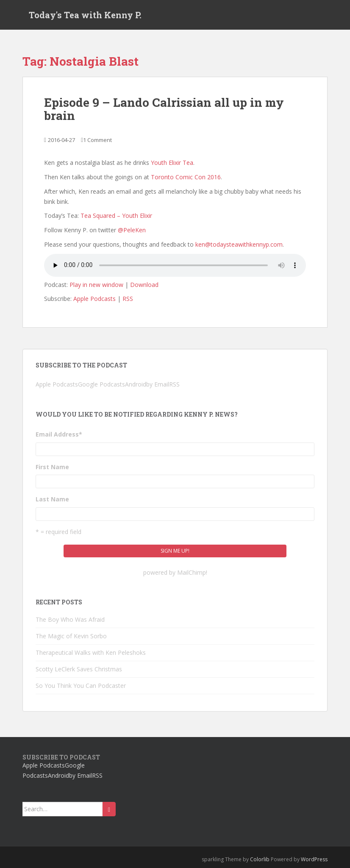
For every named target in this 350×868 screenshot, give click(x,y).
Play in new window (96, 285)
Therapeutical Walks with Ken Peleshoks (91, 652)
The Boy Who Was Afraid (70, 619)
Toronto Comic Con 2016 (186, 177)
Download (144, 285)
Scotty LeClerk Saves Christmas (79, 669)
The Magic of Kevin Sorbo (71, 636)
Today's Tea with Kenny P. (85, 15)
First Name (52, 467)
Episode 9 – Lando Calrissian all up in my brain (164, 109)
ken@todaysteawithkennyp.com (239, 244)
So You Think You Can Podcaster (81, 686)
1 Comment (97, 140)
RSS (128, 299)
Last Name (52, 499)
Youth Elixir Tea (172, 163)
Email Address (59, 434)
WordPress (314, 859)
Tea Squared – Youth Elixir (116, 216)
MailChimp (192, 572)
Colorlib (260, 859)
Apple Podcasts (94, 299)
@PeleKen (132, 230)
